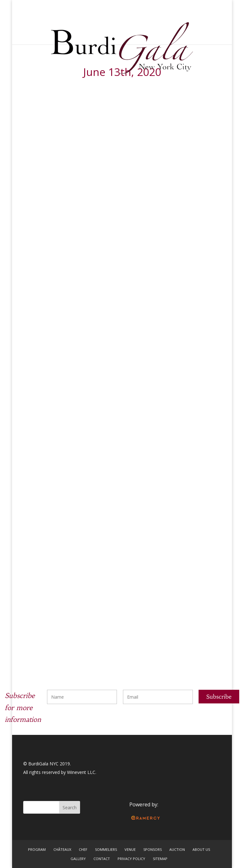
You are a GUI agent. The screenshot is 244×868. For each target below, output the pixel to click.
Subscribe (219, 697)
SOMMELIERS (106, 849)
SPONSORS (152, 849)
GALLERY (78, 859)
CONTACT (102, 859)
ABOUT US (201, 849)
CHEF (83, 849)
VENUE (130, 849)
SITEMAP (160, 859)
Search (70, 807)
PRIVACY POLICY (131, 859)
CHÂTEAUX (62, 849)
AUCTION (177, 849)
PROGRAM (37, 849)
